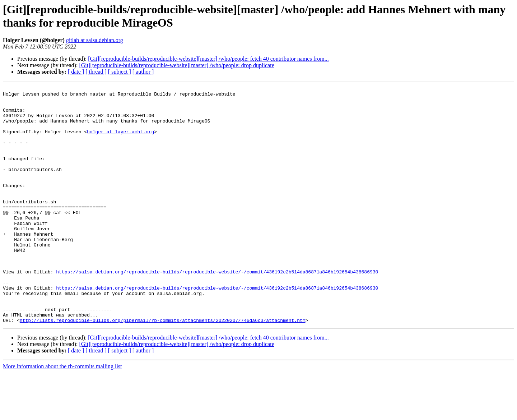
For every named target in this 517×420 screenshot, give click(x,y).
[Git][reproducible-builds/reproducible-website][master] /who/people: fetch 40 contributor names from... (208, 59)
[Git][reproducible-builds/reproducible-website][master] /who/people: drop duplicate (176, 65)
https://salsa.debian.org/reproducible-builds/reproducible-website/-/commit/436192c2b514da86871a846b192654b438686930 (217, 309)
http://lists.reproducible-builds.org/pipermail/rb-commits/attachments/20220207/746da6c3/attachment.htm (163, 368)
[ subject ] (120, 72)
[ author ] (143, 72)
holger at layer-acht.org (120, 141)
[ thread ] (96, 72)
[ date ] (76, 72)
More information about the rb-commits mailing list (62, 414)
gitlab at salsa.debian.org (95, 40)
